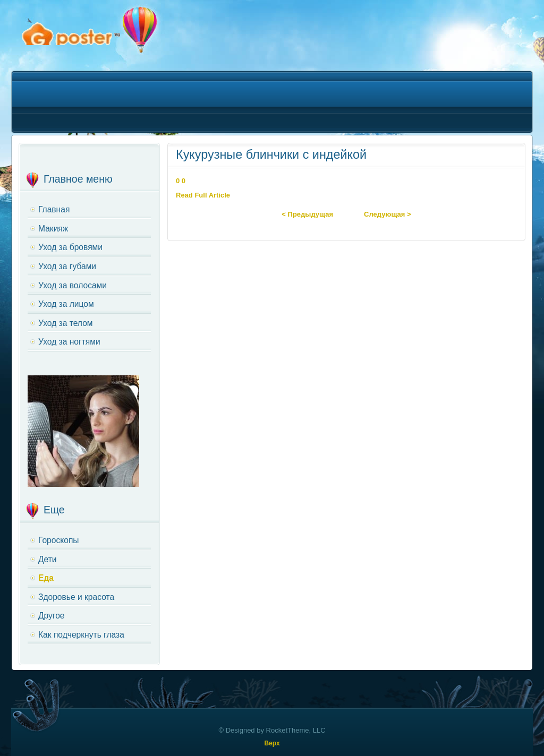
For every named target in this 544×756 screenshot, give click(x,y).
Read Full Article (203, 195)
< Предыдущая (307, 214)
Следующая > (388, 214)
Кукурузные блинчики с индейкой (271, 154)
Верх (272, 743)
